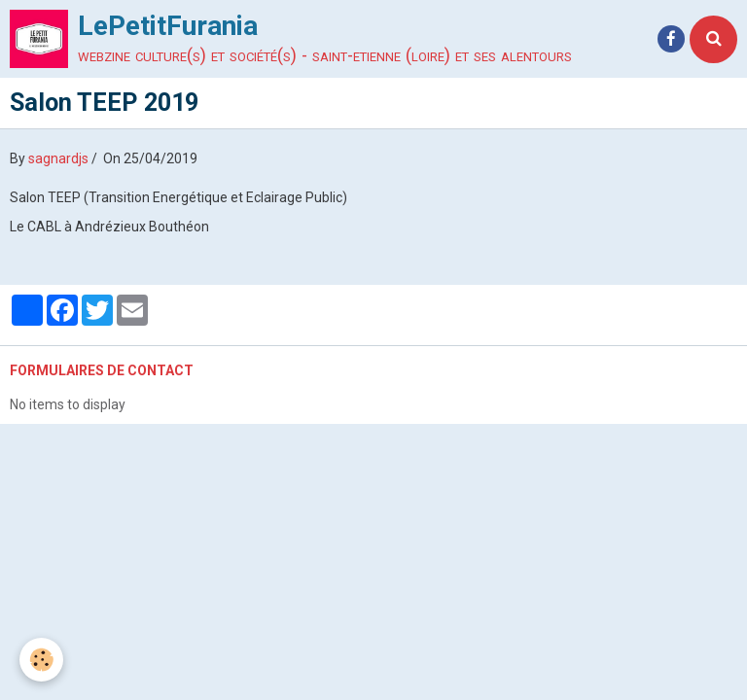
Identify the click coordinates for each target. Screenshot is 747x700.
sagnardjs (58, 158)
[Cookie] (41, 660)
